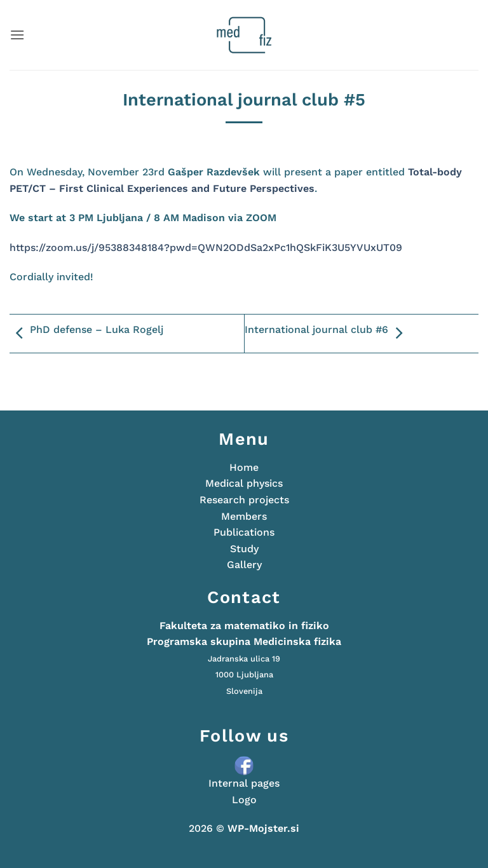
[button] (17, 35)
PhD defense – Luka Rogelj (86, 334)
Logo (244, 800)
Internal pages (244, 783)
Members (244, 516)
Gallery (244, 565)
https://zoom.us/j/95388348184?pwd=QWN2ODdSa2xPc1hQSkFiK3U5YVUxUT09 (206, 248)
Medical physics (244, 483)
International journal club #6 (327, 334)
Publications (244, 532)
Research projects (244, 500)
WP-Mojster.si (263, 828)
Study (244, 549)
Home (244, 467)
